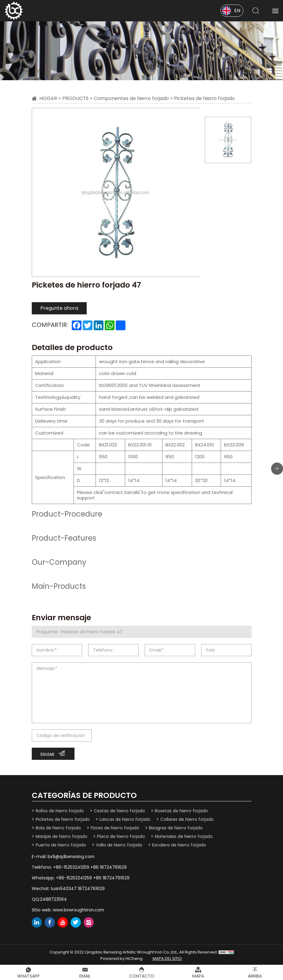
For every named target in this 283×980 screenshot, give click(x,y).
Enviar (47, 754)
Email (85, 976)
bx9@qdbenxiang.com (72, 856)
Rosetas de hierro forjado (182, 811)
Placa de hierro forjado (122, 836)
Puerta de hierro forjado (61, 844)
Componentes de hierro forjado (132, 98)
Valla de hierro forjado (120, 844)
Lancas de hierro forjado (126, 819)
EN (237, 11)
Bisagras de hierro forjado (177, 828)
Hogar (48, 98)
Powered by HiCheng (122, 957)
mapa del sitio (167, 957)
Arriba (255, 976)
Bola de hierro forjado (58, 828)
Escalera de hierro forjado (180, 844)
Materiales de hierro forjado (185, 836)
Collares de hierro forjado (188, 819)
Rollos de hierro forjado (60, 811)
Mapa (198, 976)
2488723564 (53, 898)
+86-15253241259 (71, 866)
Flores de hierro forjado (115, 828)
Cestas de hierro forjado (120, 811)
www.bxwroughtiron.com (79, 908)
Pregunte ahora (59, 308)
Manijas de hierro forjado (62, 836)
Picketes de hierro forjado (206, 98)
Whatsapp (28, 976)
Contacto (142, 976)
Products (76, 98)
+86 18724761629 (109, 866)
